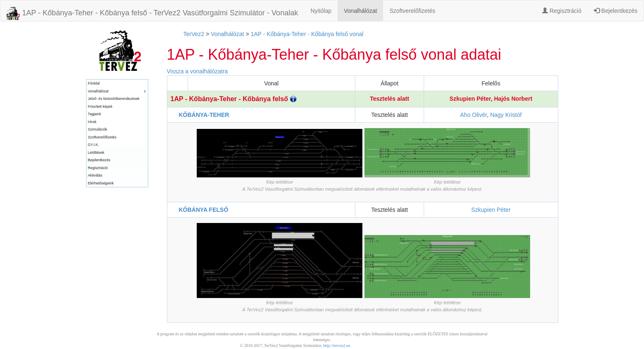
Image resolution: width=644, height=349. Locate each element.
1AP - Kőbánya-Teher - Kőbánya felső (234, 99)
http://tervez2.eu (337, 345)
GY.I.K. (93, 145)
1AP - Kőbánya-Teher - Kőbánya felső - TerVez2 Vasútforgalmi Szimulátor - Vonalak (152, 13)
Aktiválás (95, 175)
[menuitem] (117, 84)
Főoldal (94, 83)
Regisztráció (562, 11)
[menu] (117, 133)
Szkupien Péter (470, 99)
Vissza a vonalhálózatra (198, 71)
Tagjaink (94, 114)
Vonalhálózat (360, 11)
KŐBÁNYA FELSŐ (204, 210)
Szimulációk (98, 129)
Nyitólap (321, 11)
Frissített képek (100, 107)
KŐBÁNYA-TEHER (204, 115)
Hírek (92, 122)
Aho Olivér (474, 115)
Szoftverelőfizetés (412, 11)
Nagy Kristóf (506, 115)
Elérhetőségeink (101, 183)
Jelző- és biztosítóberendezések (114, 99)
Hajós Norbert (513, 99)
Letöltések (96, 153)
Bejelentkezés (616, 11)
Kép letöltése (280, 182)
